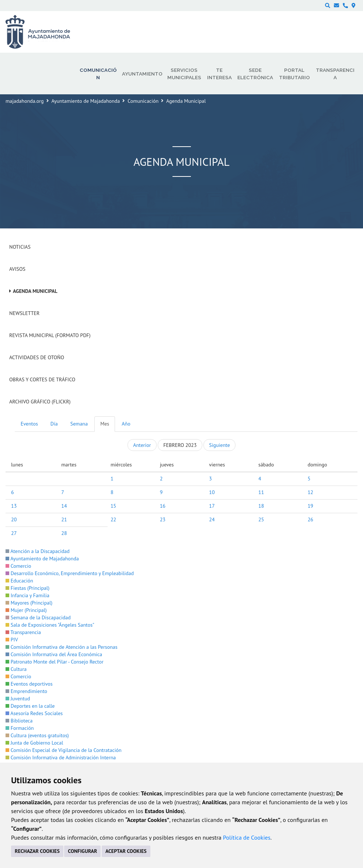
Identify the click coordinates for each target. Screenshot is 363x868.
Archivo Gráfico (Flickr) (40, 402)
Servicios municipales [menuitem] (184, 74)
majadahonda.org (25, 101)
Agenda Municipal (35, 291)
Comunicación (143, 101)
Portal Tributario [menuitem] (294, 74)
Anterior (142, 445)
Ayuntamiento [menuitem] (142, 74)
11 (261, 492)
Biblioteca (19, 721)
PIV (12, 640)
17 (212, 506)
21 (64, 519)
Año (126, 424)
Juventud (18, 699)
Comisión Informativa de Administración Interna (61, 757)
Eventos (29, 424)
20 (14, 519)
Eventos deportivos (29, 684)
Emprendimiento (26, 691)
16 (163, 506)
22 (113, 519)
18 (261, 506)
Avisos (17, 269)
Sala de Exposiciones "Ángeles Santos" (50, 625)
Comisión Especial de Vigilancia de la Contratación (64, 750)
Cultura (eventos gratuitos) (37, 735)
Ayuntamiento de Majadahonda (86, 101)
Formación (20, 728)
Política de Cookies (247, 837)
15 (113, 506)
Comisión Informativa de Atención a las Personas (62, 647)
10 (212, 492)
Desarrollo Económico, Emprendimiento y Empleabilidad (70, 573)
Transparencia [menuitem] (335, 74)
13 (14, 506)
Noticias (20, 247)
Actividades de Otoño (37, 357)
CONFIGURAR (82, 851)
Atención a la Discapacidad (38, 551)
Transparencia (23, 632)
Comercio (18, 566)
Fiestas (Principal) (27, 588)
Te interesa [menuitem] (219, 74)
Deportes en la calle (30, 706)
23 (163, 519)
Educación (19, 581)
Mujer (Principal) (26, 610)
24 (212, 519)
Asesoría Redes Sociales (34, 713)
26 (310, 519)
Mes (105, 424)
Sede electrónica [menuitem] (255, 74)
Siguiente (219, 445)
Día (54, 424)
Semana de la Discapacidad (38, 617)
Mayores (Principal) (29, 603)
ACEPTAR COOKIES (126, 851)
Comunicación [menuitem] (98, 74)
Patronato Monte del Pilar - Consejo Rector (55, 662)
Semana (79, 424)
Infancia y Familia (27, 595)
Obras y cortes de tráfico (42, 379)
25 (261, 519)
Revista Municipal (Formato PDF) (50, 335)
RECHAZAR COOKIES (37, 851)
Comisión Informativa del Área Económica (54, 654)
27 (14, 533)
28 (64, 533)
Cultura (16, 669)
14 (64, 506)
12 (310, 492)
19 (310, 506)
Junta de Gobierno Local (34, 743)
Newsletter (24, 313)
